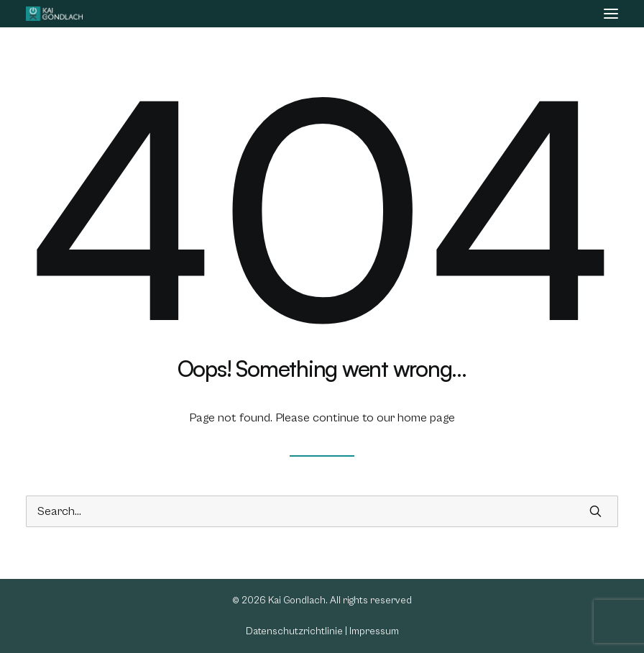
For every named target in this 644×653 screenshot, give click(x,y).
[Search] (322, 511)
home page (426, 418)
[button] (611, 14)
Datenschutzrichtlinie (294, 631)
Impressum (374, 631)
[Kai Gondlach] (54, 14)
